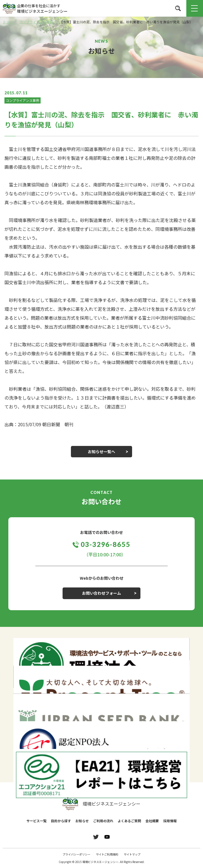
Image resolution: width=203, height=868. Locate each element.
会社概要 (152, 821)
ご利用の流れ (103, 821)
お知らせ (82, 821)
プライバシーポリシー (76, 854)
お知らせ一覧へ (102, 451)
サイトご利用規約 (107, 854)
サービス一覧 (36, 821)
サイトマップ (132, 854)
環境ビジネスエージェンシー (102, 804)
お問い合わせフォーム (102, 593)
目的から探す (61, 821)
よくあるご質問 (129, 821)
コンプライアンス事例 (23, 100)
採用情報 (170, 821)
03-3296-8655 (106, 544)
